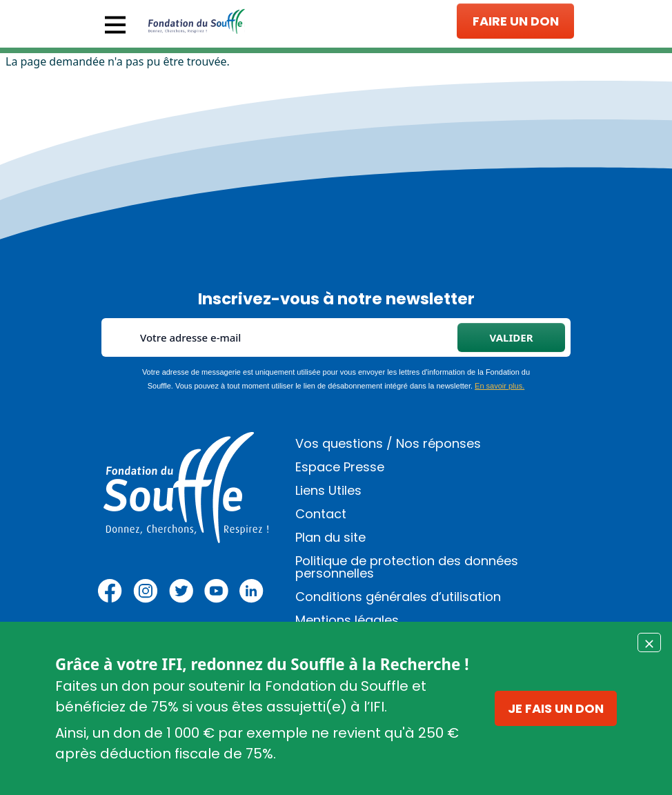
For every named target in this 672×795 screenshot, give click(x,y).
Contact (321, 514)
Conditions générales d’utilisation (398, 597)
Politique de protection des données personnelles (407, 567)
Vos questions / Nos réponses (388, 443)
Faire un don (516, 21)
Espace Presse (340, 467)
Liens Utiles (328, 490)
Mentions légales (347, 620)
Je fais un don (556, 708)
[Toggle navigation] (115, 25)
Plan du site (330, 537)
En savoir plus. (500, 386)
